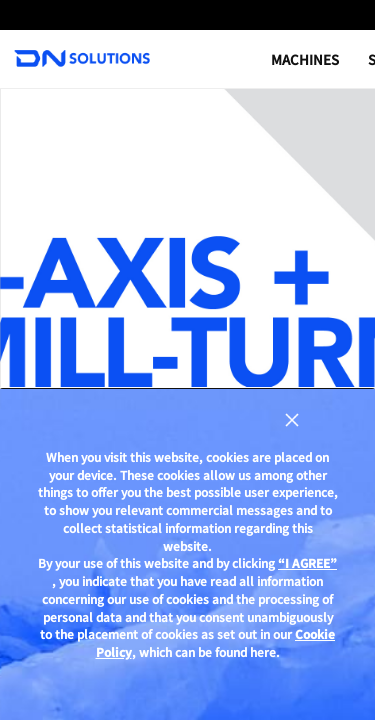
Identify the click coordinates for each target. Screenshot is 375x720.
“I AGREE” (307, 563)
